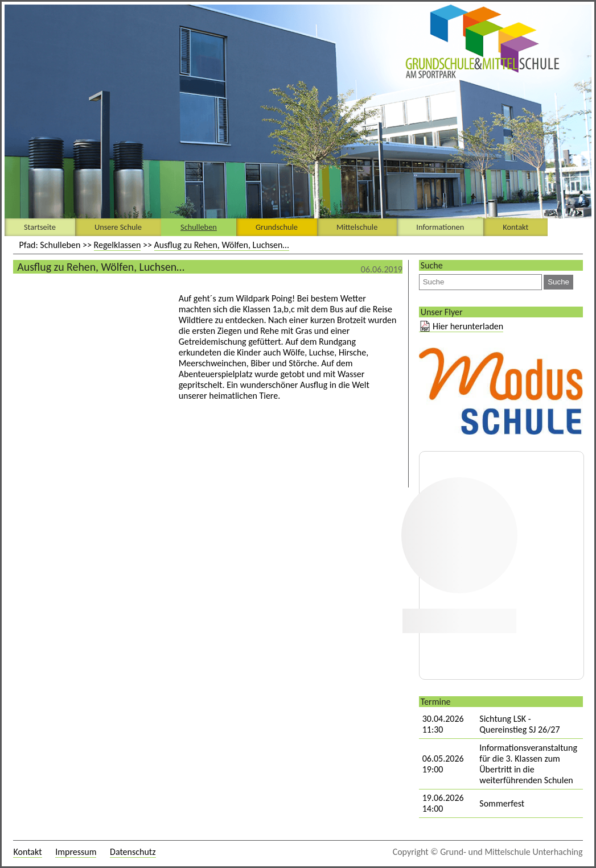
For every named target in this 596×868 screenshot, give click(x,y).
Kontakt (515, 227)
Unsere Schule (118, 227)
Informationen (440, 227)
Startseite (40, 227)
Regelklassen (118, 245)
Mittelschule (357, 227)
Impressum (76, 852)
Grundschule (277, 227)
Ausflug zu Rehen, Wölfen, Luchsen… (222, 245)
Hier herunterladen (468, 326)
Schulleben (199, 227)
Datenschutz (133, 852)
